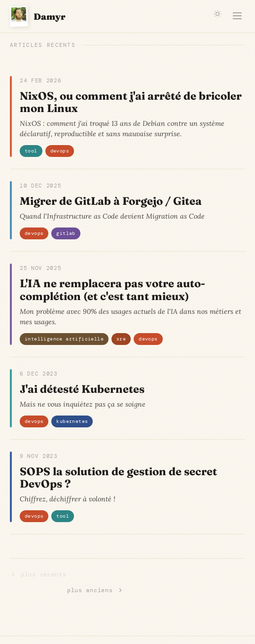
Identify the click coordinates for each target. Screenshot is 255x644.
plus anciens (95, 590)
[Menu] (237, 17)
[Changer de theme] (218, 14)
